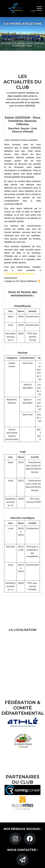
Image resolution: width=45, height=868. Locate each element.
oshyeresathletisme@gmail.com (19, 274)
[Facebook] (30, 839)
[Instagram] (15, 839)
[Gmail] (23, 860)
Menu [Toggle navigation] (37, 9)
